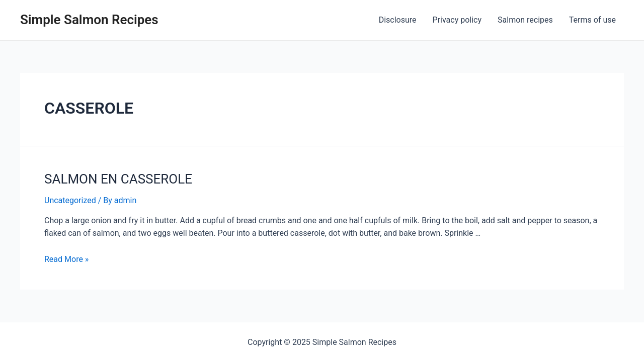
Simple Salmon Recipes (89, 20)
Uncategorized (70, 200)
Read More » (66, 259)
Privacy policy (457, 20)
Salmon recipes (525, 20)
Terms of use (592, 20)
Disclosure (398, 20)
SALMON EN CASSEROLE (118, 179)
